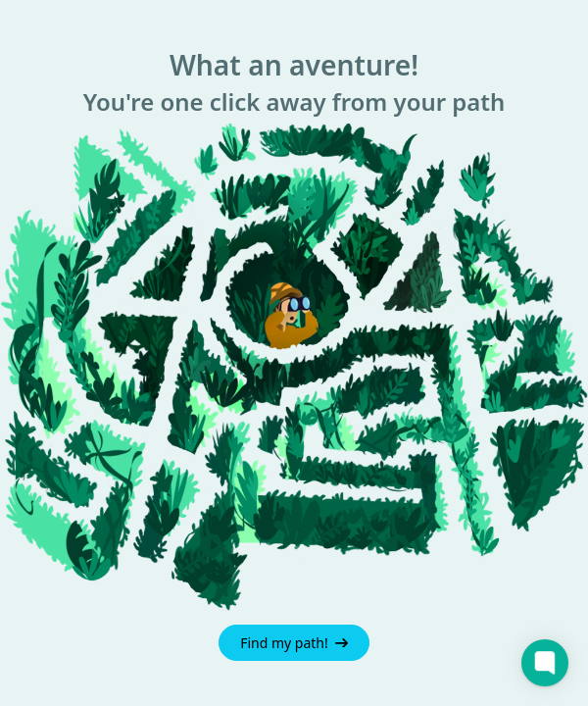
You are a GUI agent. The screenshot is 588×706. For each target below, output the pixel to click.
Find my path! (294, 643)
